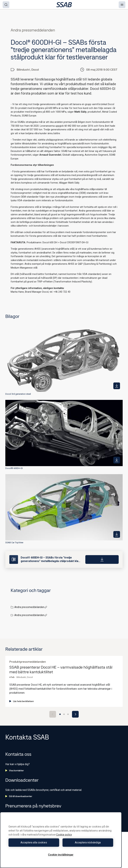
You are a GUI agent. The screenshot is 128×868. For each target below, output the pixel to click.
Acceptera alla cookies (34, 842)
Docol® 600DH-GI (14, 468)
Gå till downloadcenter (19, 796)
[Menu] (122, 5)
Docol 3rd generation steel (18, 394)
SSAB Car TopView (14, 542)
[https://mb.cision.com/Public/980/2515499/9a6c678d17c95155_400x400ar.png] (117, 386)
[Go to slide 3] (68, 714)
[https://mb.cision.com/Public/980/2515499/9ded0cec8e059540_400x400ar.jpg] (117, 534)
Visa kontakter (15, 770)
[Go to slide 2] (64, 714)
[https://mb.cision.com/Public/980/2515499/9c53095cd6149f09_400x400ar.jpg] (117, 460)
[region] (61, 840)
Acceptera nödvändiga (88, 842)
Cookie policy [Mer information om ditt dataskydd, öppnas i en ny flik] (64, 835)
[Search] (6, 5)
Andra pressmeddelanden (31, 607)
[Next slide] (75, 714)
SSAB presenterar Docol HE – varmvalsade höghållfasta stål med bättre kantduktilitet (61, 670)
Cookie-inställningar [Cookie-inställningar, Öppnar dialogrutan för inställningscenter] (61, 855)
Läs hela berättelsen (22, 701)
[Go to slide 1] (60, 714)
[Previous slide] (53, 714)
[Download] (102, 559)
